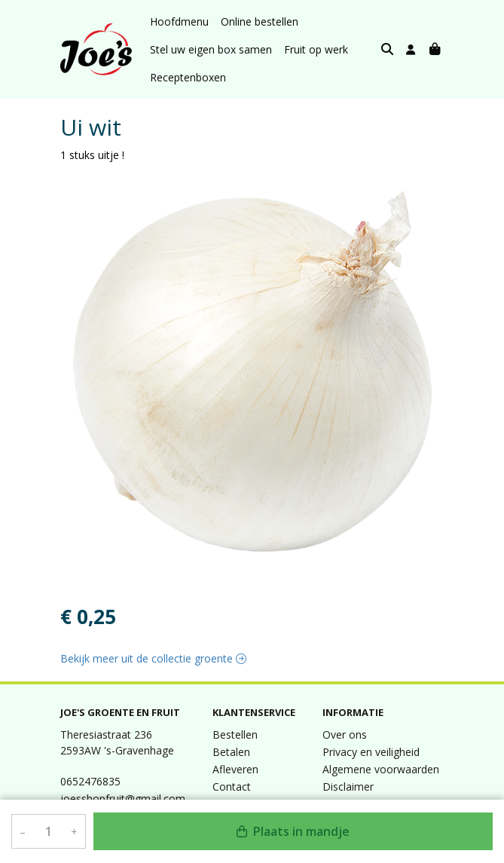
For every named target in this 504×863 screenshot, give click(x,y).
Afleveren (235, 769)
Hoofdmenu (179, 21)
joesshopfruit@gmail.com (123, 799)
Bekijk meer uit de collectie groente (153, 658)
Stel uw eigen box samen (211, 49)
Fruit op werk (316, 49)
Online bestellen (260, 21)
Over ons (345, 734)
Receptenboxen (188, 77)
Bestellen (235, 734)
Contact (232, 786)
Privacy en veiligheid (371, 752)
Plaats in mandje (293, 831)
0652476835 (90, 781)
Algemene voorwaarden (381, 769)
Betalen (231, 752)
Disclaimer (348, 786)
